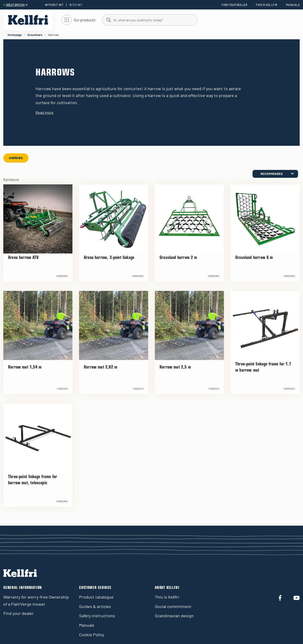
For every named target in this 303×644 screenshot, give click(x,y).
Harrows (16, 158)
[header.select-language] (17, 5)
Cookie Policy (92, 635)
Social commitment (173, 606)
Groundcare (35, 35)
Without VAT (54, 5)
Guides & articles (95, 606)
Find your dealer (234, 5)
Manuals (293, 5)
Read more (45, 112)
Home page (15, 35)
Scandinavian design (174, 616)
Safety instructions (97, 616)
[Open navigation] (78, 20)
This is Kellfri (266, 5)
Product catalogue (96, 597)
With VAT (76, 5)
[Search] (149, 20)
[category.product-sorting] (275, 174)
